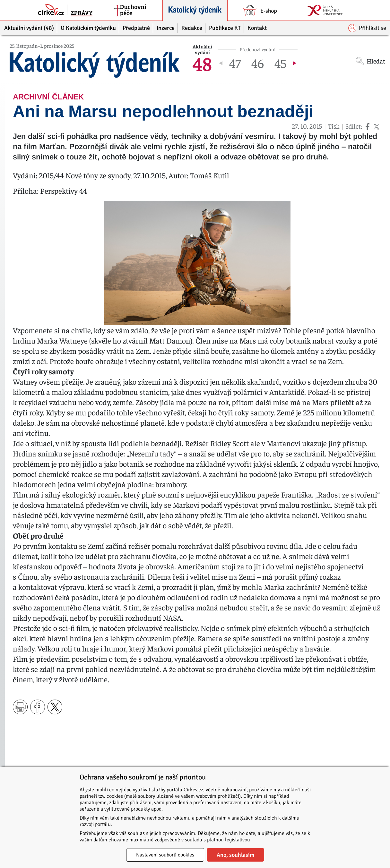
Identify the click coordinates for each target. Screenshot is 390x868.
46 (258, 63)
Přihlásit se (367, 28)
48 (202, 63)
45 (280, 63)
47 (235, 63)
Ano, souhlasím (235, 855)
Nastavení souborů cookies (165, 855)
